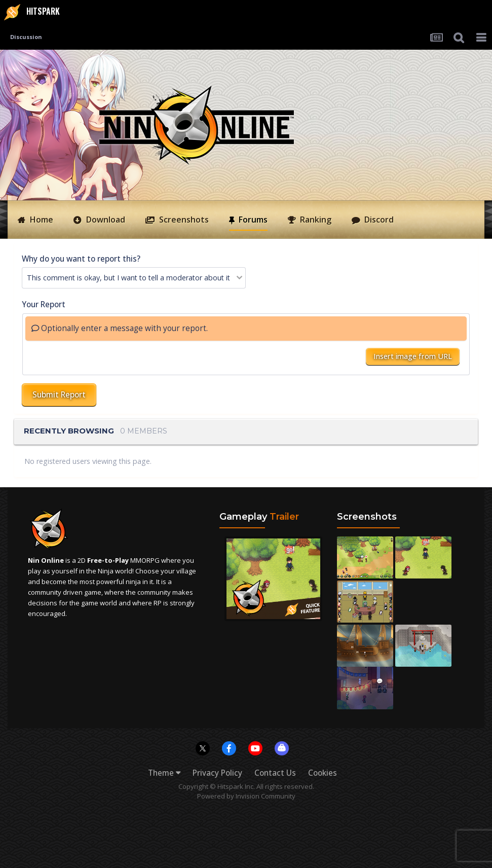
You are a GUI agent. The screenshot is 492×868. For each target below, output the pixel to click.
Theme (164, 773)
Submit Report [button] (59, 395)
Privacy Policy (217, 773)
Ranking (315, 220)
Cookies (323, 773)
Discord (378, 220)
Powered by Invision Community (246, 796)
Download (105, 220)
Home (41, 220)
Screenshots (183, 220)
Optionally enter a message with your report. (120, 328)
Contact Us (275, 773)
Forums (252, 219)
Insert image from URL (413, 356)
